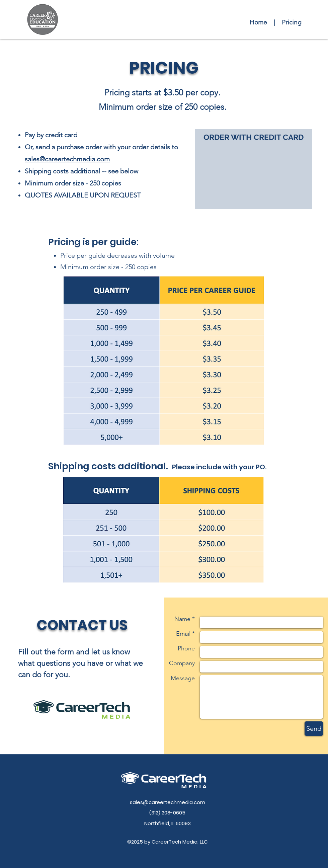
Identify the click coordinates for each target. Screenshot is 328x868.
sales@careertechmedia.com (67, 159)
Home (258, 22)
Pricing (292, 22)
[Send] (314, 729)
